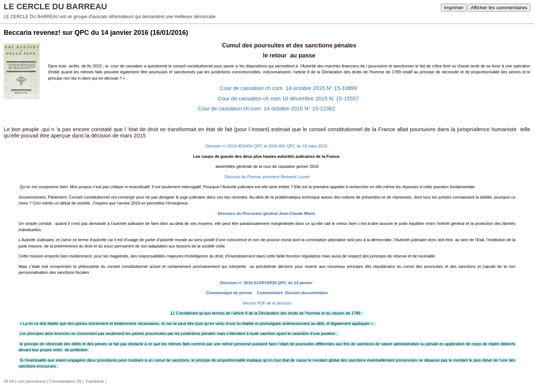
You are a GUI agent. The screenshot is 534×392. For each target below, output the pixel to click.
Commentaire (269, 293)
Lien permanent (32, 381)
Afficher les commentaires (499, 8)
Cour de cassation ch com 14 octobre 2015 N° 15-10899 (289, 88)
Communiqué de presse (228, 293)
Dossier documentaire (306, 293)
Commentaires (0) (65, 381)
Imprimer (454, 8)
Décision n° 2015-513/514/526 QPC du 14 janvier (267, 283)
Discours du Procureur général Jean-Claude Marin (266, 213)
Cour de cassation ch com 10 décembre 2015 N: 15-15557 (289, 99)
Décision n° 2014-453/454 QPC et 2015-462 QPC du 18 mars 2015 (267, 146)
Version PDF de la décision (266, 303)
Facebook (94, 381)
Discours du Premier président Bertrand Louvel (267, 177)
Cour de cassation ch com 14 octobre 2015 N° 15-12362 (267, 109)
